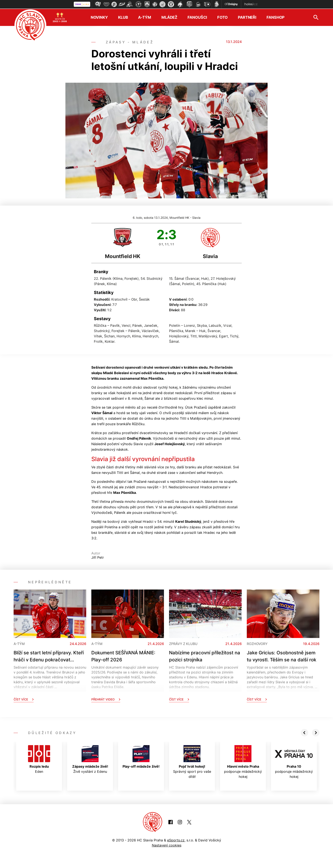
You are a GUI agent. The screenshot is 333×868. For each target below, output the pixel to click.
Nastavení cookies (167, 845)
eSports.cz (176, 840)
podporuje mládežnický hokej (243, 762)
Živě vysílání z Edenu (90, 759)
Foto (222, 17)
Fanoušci (197, 17)
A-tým (145, 17)
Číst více (24, 699)
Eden (39, 759)
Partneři (247, 17)
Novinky (99, 17)
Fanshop (276, 17)
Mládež (169, 17)
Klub (123, 17)
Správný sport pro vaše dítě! (192, 762)
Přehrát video (106, 699)
